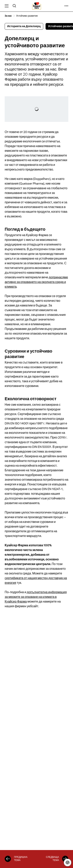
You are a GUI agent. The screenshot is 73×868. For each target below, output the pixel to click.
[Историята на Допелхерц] (8, 859)
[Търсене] (14, 6)
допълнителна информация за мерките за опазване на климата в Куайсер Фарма (36, 597)
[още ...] (66, 6)
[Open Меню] (7, 6)
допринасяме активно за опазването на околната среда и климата (36, 282)
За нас (8, 16)
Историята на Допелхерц (24, 26)
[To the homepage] (37, 6)
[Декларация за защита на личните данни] (68, 863)
